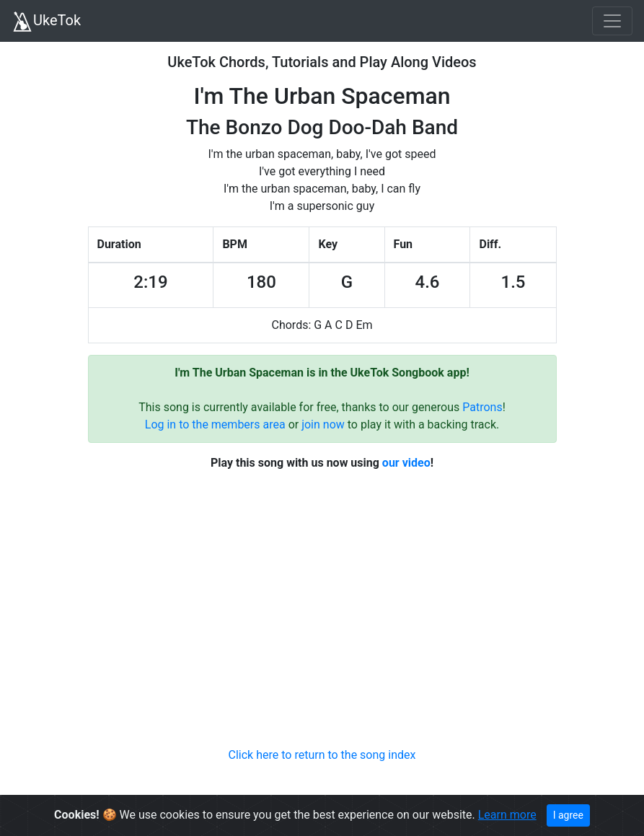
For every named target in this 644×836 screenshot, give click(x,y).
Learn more (507, 815)
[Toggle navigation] (612, 21)
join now (323, 424)
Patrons (482, 407)
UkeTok (46, 22)
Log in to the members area (215, 424)
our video (406, 463)
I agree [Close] (568, 815)
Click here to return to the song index (322, 755)
